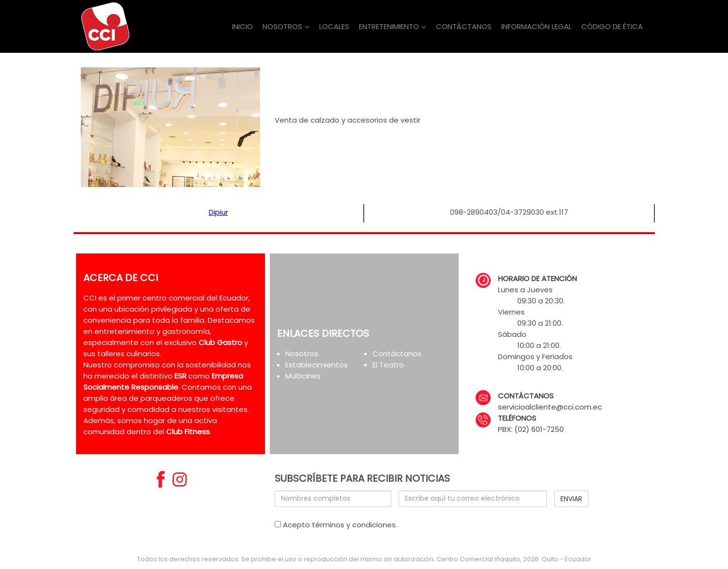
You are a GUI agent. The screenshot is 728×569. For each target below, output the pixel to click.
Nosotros (302, 354)
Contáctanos (397, 354)
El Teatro (388, 365)
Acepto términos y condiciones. (336, 525)
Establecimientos (317, 365)
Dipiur (218, 212)
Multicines (303, 376)
